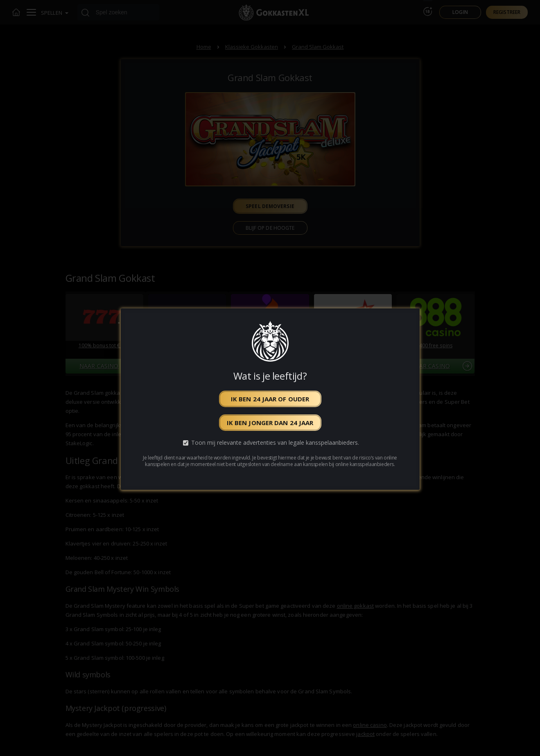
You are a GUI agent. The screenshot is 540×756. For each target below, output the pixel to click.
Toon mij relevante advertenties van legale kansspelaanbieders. (275, 443)
